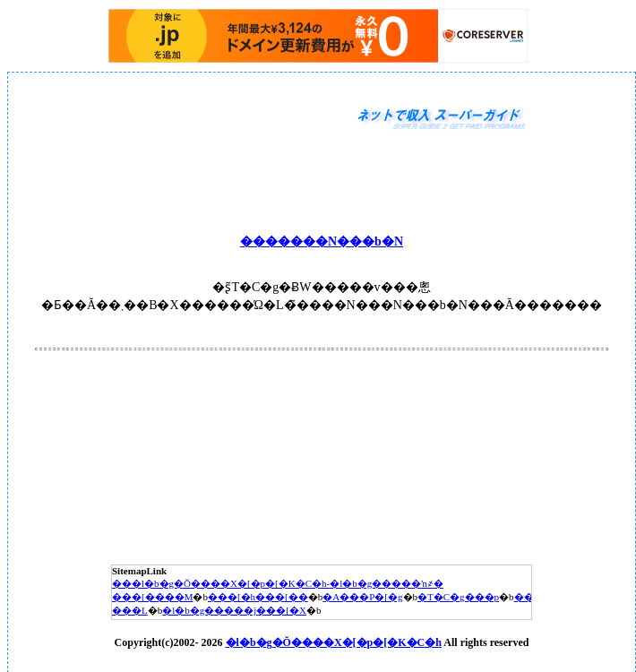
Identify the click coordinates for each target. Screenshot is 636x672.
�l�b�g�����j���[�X (234, 610)
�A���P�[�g (362, 597)
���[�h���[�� (258, 597)
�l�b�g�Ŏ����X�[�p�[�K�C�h (334, 642)
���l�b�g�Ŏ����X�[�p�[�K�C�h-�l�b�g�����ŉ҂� (278, 583)
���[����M (152, 597)
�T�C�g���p (458, 597)
